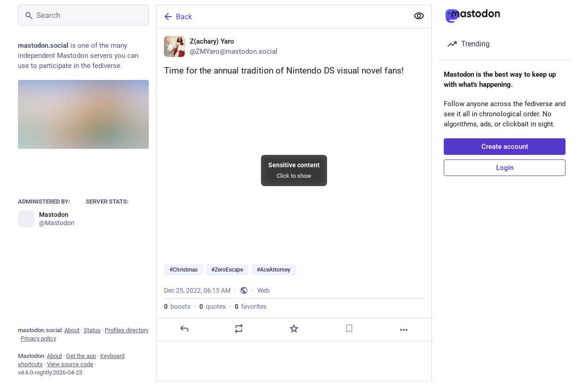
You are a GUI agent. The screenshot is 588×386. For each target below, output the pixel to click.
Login (505, 168)
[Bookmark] (349, 329)
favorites (251, 307)
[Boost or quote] (239, 329)
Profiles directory (127, 330)
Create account (505, 147)
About (72, 330)
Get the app (81, 356)
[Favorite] (294, 329)
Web (263, 290)
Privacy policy (38, 338)
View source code (70, 364)
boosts (177, 307)
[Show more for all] (419, 16)
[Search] (83, 15)
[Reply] (184, 329)
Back (177, 17)
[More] (404, 330)
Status (92, 330)
